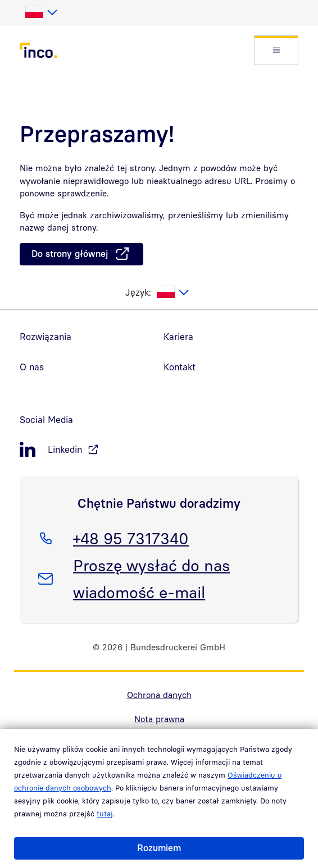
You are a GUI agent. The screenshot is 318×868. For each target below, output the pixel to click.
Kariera (178, 337)
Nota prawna (159, 719)
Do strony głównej (70, 254)
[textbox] (41, 12)
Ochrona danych (159, 695)
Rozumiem (159, 848)
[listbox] (41, 12)
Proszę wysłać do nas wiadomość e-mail (151, 577)
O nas (32, 367)
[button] (276, 50)
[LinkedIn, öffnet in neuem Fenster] (159, 450)
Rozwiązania (46, 337)
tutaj (105, 814)
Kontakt (180, 367)
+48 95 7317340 (131, 536)
